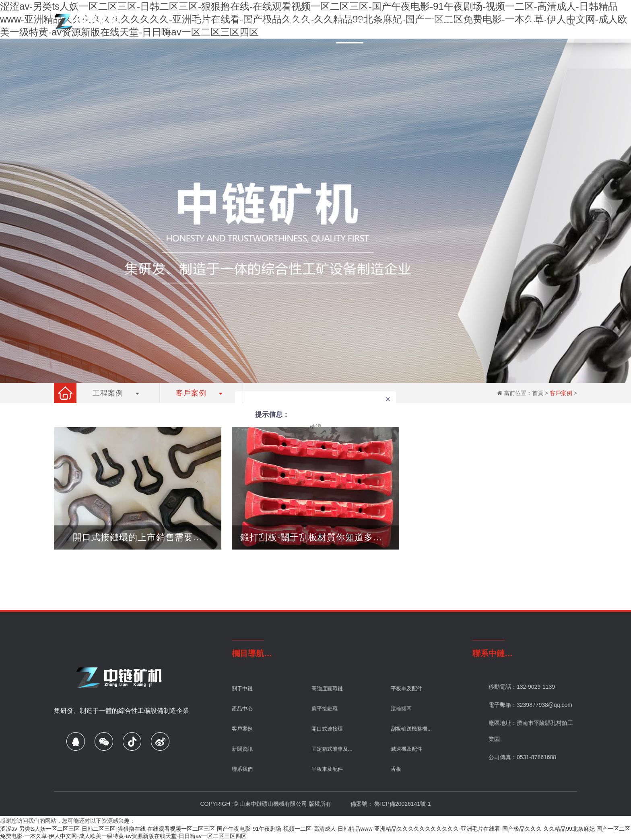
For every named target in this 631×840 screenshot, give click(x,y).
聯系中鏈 (489, 653)
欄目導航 (248, 653)
